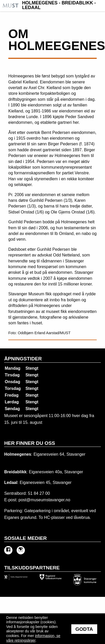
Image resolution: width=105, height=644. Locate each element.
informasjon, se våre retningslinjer (33, 638)
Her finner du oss (30, 443)
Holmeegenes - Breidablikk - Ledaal (59, 5)
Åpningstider (23, 359)
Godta (84, 629)
